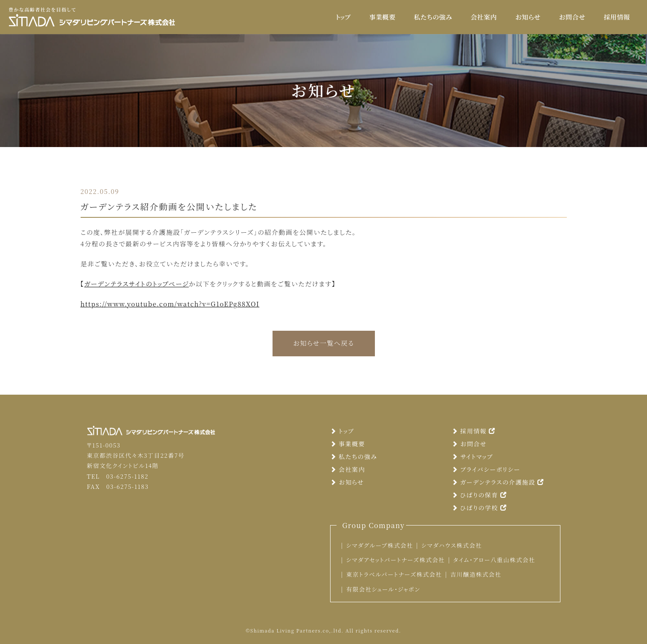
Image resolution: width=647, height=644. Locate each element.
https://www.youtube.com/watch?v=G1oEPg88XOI (170, 304)
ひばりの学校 (479, 508)
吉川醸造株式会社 (476, 574)
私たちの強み (433, 17)
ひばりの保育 (479, 495)
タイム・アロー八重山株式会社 (495, 560)
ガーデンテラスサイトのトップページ (137, 284)
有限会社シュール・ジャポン (383, 589)
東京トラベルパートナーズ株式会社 (394, 574)
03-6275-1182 (127, 476)
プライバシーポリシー (486, 469)
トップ (343, 17)
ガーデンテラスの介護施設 (498, 482)
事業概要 (383, 17)
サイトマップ (472, 456)
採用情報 (617, 17)
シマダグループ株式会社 (380, 545)
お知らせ (528, 17)
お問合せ (572, 17)
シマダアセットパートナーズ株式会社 (396, 560)
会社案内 (484, 17)
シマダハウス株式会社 (452, 545)
